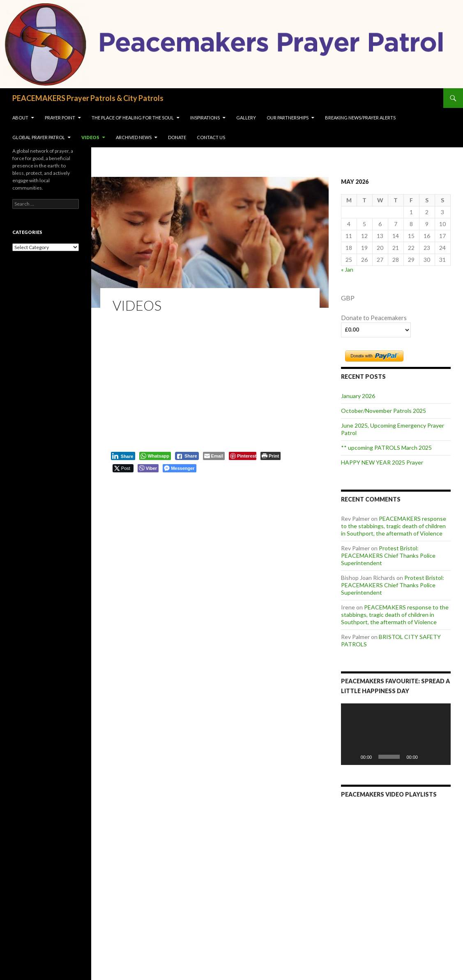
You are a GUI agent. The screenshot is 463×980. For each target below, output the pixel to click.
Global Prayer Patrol (39, 137)
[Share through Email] (214, 456)
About (20, 118)
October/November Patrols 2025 (384, 411)
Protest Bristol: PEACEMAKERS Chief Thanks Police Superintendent (388, 555)
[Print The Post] (271, 456)
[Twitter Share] (123, 468)
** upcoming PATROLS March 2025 (386, 448)
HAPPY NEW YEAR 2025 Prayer (382, 462)
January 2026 (358, 396)
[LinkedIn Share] (123, 456)
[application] (396, 734)
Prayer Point (60, 118)
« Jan (347, 269)
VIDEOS (90, 137)
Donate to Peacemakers (374, 318)
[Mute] (427, 757)
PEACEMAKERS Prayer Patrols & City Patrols (88, 98)
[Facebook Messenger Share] (179, 468)
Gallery (246, 118)
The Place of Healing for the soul (133, 118)
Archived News (134, 137)
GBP (348, 298)
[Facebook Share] (187, 456)
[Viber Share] (148, 468)
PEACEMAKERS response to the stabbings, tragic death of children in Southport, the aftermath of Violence (394, 526)
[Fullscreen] (440, 757)
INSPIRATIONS (205, 118)
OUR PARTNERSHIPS (288, 118)
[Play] (352, 757)
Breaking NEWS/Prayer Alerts (360, 118)
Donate (177, 137)
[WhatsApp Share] (155, 456)
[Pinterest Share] (243, 456)
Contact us (211, 137)
